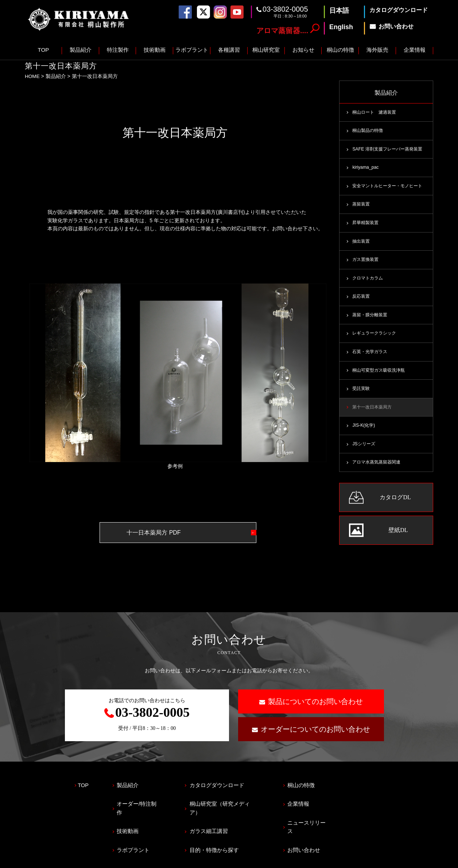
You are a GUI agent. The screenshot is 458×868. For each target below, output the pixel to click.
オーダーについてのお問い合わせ (315, 729)
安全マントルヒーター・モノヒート (390, 187)
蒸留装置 (362, 206)
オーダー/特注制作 (145, 800)
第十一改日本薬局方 (374, 411)
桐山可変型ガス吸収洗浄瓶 (381, 373)
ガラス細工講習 (218, 816)
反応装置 (362, 299)
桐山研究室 (266, 50)
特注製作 (118, 50)
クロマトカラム (369, 280)
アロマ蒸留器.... (282, 31)
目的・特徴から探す (224, 832)
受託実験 (362, 392)
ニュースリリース (324, 816)
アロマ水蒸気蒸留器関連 (378, 466)
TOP (44, 50)
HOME (32, 76)
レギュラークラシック (376, 336)
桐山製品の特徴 (369, 131)
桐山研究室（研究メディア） (235, 800)
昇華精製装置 (366, 224)
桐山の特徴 (340, 50)
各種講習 (229, 50)
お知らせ (303, 50)
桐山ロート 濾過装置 (376, 112)
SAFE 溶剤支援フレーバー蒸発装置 (390, 150)
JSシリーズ (364, 448)
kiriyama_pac (366, 168)
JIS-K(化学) (364, 429)
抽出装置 (362, 243)
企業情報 (415, 50)
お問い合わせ (318, 832)
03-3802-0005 (285, 9)
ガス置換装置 (366, 261)
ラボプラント (192, 50)
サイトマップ (106, 859)
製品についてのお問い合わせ (315, 701)
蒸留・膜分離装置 (371, 317)
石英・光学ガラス (371, 355)
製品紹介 (81, 50)
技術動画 (155, 50)
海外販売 (377, 50)
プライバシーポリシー (50, 859)
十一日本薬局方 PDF (163, 532)
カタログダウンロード (226, 784)
